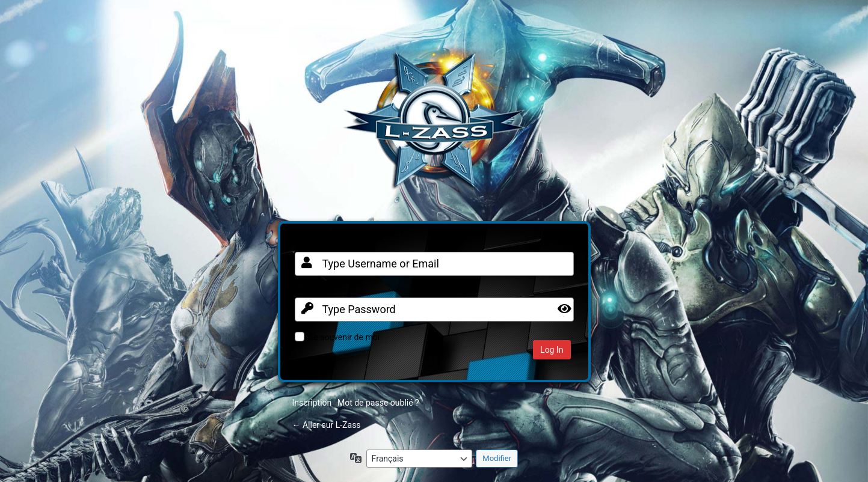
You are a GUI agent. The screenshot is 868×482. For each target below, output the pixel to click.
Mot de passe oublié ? (378, 403)
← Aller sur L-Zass (327, 425)
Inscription (312, 403)
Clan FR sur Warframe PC (434, 126)
